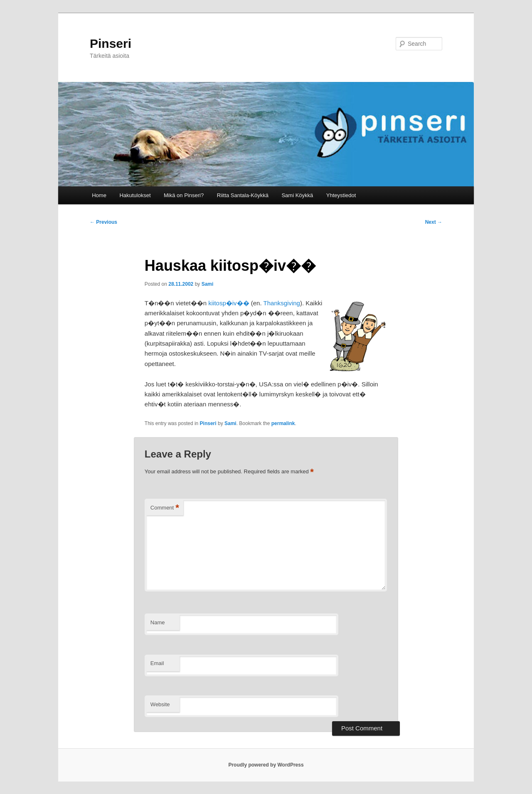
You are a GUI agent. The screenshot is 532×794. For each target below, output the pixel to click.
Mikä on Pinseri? (184, 195)
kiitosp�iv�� (229, 303)
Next (434, 222)
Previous (103, 222)
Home (99, 195)
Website (160, 704)
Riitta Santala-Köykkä (243, 195)
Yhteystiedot (341, 195)
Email (157, 663)
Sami (208, 284)
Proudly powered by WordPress (266, 765)
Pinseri (111, 43)
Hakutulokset (135, 195)
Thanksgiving (282, 303)
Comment (165, 508)
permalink (283, 423)
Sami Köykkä (297, 195)
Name (158, 622)
